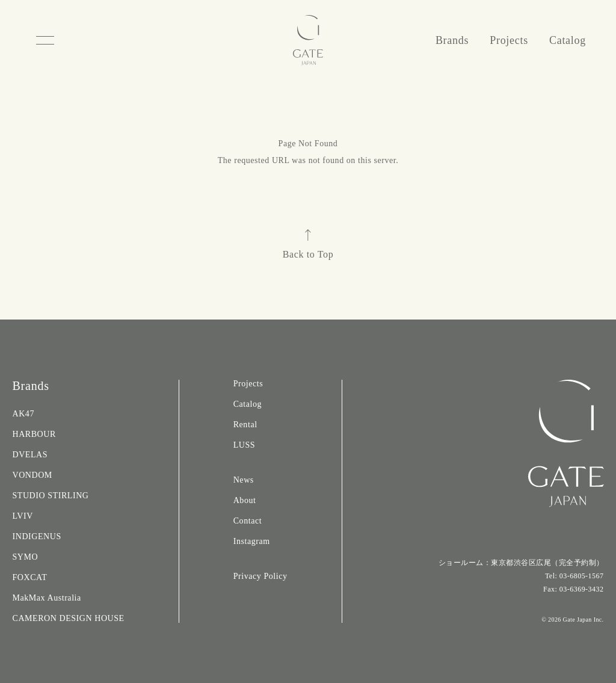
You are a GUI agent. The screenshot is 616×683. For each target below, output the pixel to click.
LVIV (22, 516)
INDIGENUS (36, 536)
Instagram (252, 541)
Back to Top (308, 244)
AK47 (23, 414)
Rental (245, 425)
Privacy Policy (260, 576)
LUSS (244, 445)
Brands (452, 40)
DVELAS (30, 455)
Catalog (568, 40)
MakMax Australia (46, 598)
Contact (248, 521)
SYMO (25, 557)
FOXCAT (29, 577)
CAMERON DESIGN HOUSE (68, 618)
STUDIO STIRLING (50, 496)
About (245, 500)
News (244, 480)
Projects (509, 40)
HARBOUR (34, 434)
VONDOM (32, 475)
